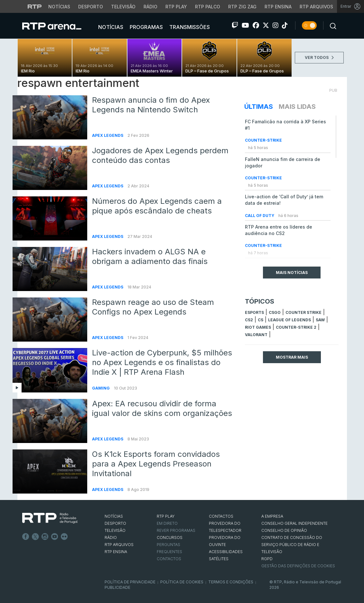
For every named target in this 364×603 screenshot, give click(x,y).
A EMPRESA (272, 516)
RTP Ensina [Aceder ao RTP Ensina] (278, 7)
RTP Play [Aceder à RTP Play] (176, 7)
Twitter (35, 537)
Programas (146, 27)
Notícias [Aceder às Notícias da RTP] (59, 7)
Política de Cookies (182, 582)
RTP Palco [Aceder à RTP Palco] (208, 7)
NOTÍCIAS (114, 516)
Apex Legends (108, 135)
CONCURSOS (170, 537)
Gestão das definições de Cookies (298, 566)
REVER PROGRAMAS (176, 530)
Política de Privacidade (130, 582)
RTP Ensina (116, 552)
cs (261, 320)
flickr (64, 537)
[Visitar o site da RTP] (35, 6)
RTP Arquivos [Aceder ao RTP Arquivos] (316, 7)
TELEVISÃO (115, 530)
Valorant (256, 335)
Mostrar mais (292, 357)
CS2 (249, 320)
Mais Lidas (297, 107)
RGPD (267, 559)
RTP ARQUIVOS (119, 545)
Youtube (55, 537)
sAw (320, 320)
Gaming (101, 388)
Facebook (26, 537)
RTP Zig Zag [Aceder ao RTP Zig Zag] (242, 7)
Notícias (110, 27)
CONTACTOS (221, 516)
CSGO (275, 312)
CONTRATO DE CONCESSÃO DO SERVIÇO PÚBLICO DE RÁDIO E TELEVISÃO (292, 545)
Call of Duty (260, 216)
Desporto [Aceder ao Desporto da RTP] (91, 7)
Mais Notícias (292, 273)
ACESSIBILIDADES (226, 552)
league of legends (289, 320)
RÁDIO (111, 537)
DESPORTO (115, 523)
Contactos (169, 559)
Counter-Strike (263, 140)
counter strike (303, 312)
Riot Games (258, 327)
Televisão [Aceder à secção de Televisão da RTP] (123, 7)
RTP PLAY (166, 516)
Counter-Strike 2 (296, 327)
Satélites (219, 559)
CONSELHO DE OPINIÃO (284, 530)
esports (254, 312)
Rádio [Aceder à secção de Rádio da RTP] (150, 7)
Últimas (259, 107)
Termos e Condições (231, 582)
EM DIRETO (167, 523)
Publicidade (117, 587)
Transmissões (189, 27)
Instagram (45, 537)
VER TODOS (319, 57)
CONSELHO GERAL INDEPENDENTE (294, 523)
